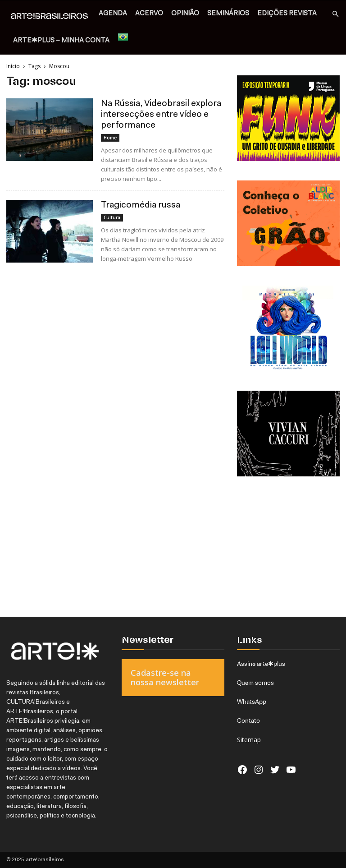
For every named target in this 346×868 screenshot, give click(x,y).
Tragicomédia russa (141, 205)
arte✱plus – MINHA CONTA (61, 41)
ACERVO (149, 14)
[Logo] (52, 16)
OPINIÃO (185, 14)
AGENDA (113, 14)
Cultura (112, 217)
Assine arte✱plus (261, 664)
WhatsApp (252, 702)
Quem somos (255, 683)
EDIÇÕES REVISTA (287, 14)
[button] (335, 14)
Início (13, 66)
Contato (248, 720)
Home (110, 138)
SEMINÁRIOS (228, 14)
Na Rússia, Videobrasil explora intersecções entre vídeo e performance (161, 115)
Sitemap (249, 740)
